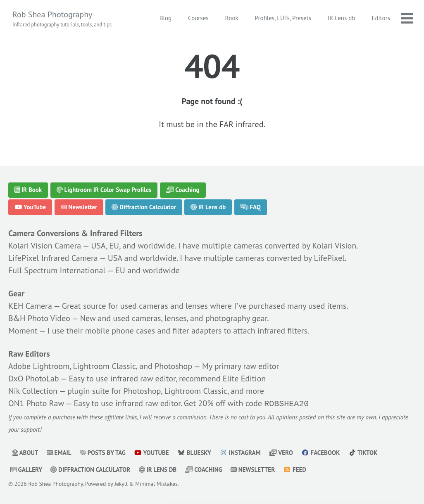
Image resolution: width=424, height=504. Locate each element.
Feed (295, 469)
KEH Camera (30, 306)
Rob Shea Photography (62, 19)
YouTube (30, 207)
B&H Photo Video (39, 318)
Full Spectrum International (57, 270)
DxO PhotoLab (34, 379)
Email (59, 452)
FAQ (251, 207)
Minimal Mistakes (156, 483)
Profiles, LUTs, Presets (283, 18)
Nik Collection (33, 391)
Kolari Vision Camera (45, 246)
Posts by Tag (103, 452)
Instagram (240, 452)
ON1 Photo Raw (36, 403)
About (25, 452)
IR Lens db (341, 18)
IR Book (28, 190)
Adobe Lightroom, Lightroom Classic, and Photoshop (100, 366)
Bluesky (194, 452)
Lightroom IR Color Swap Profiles (104, 190)
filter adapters (197, 331)
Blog (166, 18)
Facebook (320, 452)
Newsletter (79, 207)
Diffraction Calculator (144, 207)
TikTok (363, 452)
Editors (381, 18)
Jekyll (121, 483)
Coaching (183, 190)
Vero (281, 452)
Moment (23, 331)
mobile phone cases (120, 331)
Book (232, 18)
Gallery (26, 469)
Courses (198, 18)
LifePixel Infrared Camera (53, 258)
